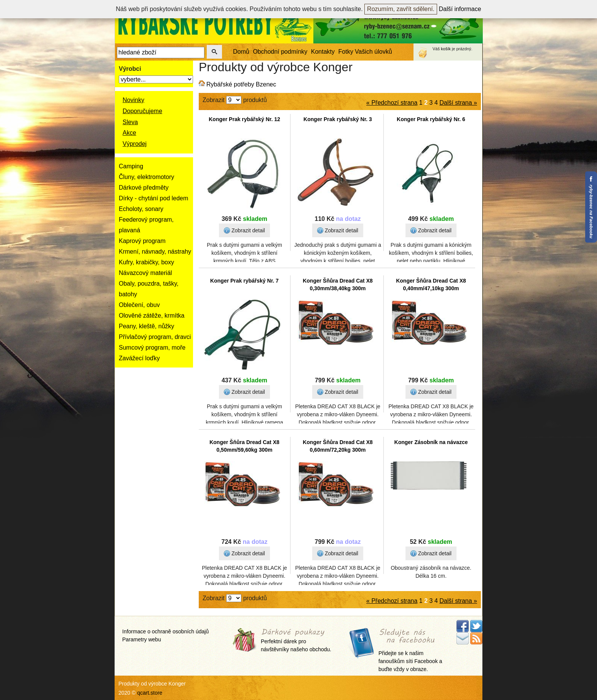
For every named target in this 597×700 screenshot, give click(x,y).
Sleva (130, 122)
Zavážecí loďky (139, 358)
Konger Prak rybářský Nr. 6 (431, 119)
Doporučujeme (142, 111)
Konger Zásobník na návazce (431, 442)
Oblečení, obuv (139, 305)
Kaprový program (142, 241)
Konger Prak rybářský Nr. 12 (244, 119)
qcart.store (150, 693)
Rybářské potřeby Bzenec (241, 84)
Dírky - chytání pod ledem (153, 198)
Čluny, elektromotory (147, 177)
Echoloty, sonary (141, 209)
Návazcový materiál (145, 273)
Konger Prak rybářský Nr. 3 (338, 119)
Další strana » (458, 103)
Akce (129, 133)
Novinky (133, 100)
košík (446, 49)
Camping (131, 166)
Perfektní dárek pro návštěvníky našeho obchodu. (296, 641)
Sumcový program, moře (152, 348)
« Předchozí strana (392, 103)
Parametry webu (142, 639)
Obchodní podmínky (280, 52)
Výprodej (135, 144)
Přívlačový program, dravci (155, 337)
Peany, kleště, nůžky (147, 326)
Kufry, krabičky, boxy (146, 262)
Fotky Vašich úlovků (365, 52)
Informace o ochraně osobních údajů (165, 631)
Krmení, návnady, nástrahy (155, 252)
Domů (241, 52)
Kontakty (323, 52)
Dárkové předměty (144, 188)
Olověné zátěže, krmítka (152, 316)
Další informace (460, 9)
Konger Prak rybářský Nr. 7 (244, 281)
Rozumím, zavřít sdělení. (401, 9)
